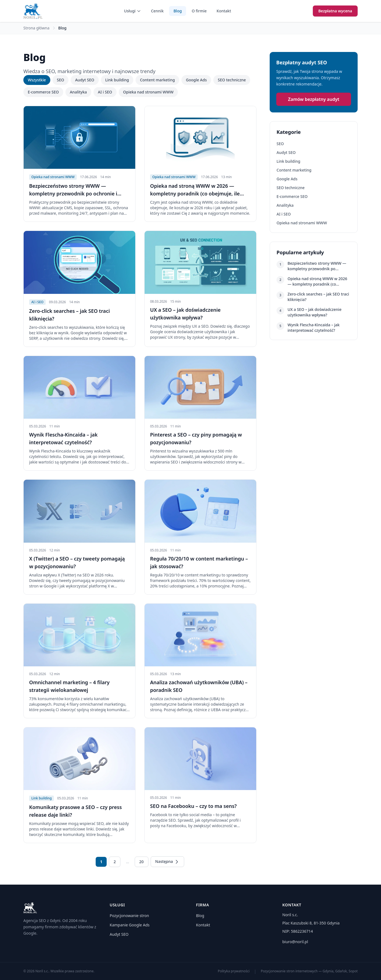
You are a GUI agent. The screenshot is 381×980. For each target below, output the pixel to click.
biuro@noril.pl (295, 942)
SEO (60, 80)
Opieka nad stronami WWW (148, 92)
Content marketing (157, 80)
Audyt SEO (85, 80)
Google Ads (196, 80)
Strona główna (36, 28)
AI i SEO (105, 92)
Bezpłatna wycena (335, 11)
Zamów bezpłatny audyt (314, 99)
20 (142, 862)
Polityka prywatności (234, 971)
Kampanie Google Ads (130, 925)
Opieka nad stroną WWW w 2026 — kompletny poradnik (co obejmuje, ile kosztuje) (317, 281)
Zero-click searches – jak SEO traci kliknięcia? (318, 297)
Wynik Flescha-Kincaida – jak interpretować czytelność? (314, 328)
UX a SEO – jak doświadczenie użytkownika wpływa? (314, 312)
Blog (178, 11)
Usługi (132, 11)
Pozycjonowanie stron (129, 916)
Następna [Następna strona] (167, 862)
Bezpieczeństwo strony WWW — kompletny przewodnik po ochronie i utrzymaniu (317, 266)
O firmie (199, 11)
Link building (117, 80)
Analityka (78, 92)
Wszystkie (37, 80)
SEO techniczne (232, 80)
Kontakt (224, 11)
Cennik (157, 11)
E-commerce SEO (43, 92)
